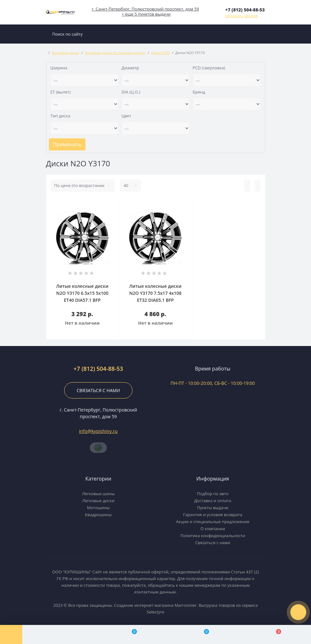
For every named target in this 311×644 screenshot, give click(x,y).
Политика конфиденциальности (213, 536)
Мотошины (98, 508)
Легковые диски (65, 53)
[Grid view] (258, 186)
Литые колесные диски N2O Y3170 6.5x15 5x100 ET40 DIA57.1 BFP (82, 293)
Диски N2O (160, 53)
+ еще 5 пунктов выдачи (146, 14)
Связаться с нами (98, 390)
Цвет (126, 116)
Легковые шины (98, 494)
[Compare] (130, 634)
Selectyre (155, 612)
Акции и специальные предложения (213, 522)
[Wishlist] (203, 634)
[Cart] (275, 634)
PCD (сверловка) (209, 68)
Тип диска (61, 116)
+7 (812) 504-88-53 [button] (98, 369)
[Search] (259, 34)
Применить (67, 144)
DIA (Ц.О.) (131, 92)
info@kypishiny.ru (98, 431)
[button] (245, 10)
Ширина (59, 68)
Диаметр (130, 68)
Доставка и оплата (213, 501)
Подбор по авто (213, 494)
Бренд (199, 92)
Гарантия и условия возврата (213, 515)
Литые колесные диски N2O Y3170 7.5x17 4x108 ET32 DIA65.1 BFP (155, 293)
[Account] (58, 634)
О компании (213, 529)
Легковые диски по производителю (115, 53)
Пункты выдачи (213, 508)
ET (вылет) (61, 92)
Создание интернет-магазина (144, 605)
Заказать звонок (242, 16)
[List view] (247, 186)
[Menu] (11, 634)
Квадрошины (98, 515)
